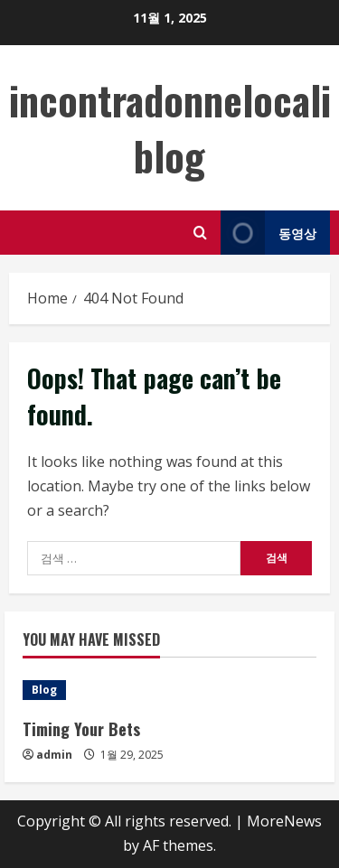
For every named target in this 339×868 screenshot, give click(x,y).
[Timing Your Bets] (169, 690)
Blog (44, 690)
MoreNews (284, 821)
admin (54, 755)
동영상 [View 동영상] (268, 233)
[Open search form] (200, 233)
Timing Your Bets (81, 729)
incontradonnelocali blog (170, 128)
